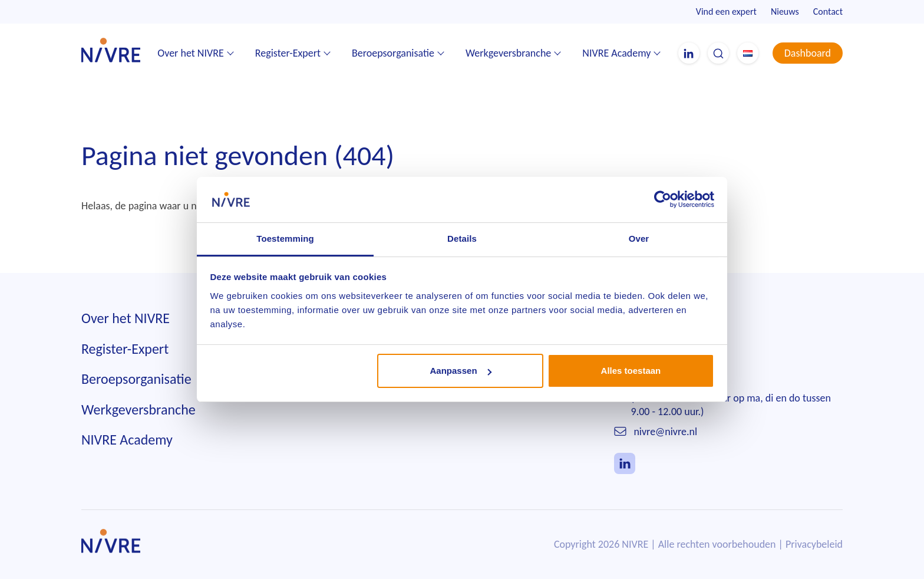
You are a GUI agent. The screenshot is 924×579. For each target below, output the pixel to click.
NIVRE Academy (616, 53)
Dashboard (808, 53)
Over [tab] (639, 238)
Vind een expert (726, 11)
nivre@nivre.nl (665, 432)
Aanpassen (461, 371)
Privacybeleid (814, 544)
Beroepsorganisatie (393, 53)
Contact (828, 11)
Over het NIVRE (191, 53)
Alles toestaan (631, 371)
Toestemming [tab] (285, 238)
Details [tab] (462, 238)
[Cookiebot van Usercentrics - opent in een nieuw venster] (663, 199)
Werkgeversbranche (508, 53)
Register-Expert (288, 53)
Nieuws (785, 11)
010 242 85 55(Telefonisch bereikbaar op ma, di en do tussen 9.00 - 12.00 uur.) (731, 398)
